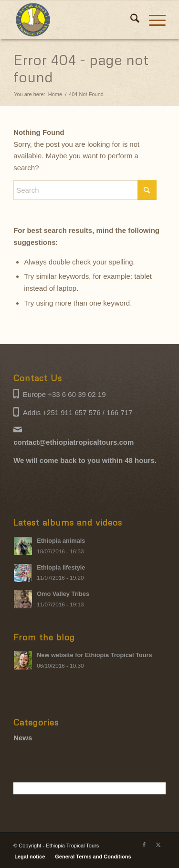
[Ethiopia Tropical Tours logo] (74, 20)
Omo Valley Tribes (63, 594)
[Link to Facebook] (144, 845)
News (23, 738)
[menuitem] (130, 20)
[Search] (130, 20)
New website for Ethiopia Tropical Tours (94, 655)
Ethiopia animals (61, 541)
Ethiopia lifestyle (61, 567)
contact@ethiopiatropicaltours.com (74, 442)
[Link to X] (158, 845)
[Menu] (153, 20)
